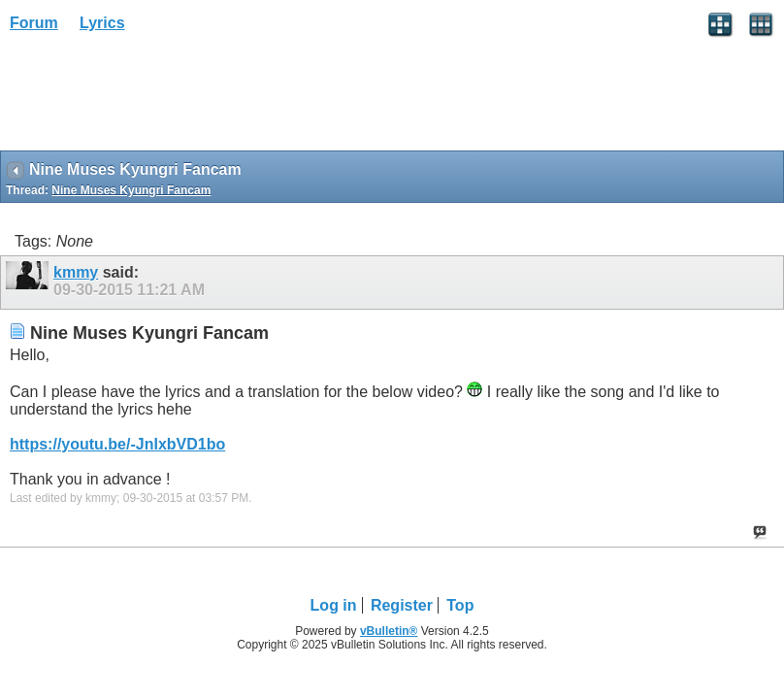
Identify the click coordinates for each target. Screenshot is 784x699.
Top (460, 605)
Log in (334, 605)
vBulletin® (389, 631)
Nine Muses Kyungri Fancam (131, 190)
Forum (34, 23)
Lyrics (102, 23)
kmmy (76, 272)
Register (402, 605)
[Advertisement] (155, 98)
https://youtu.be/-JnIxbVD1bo (117, 444)
